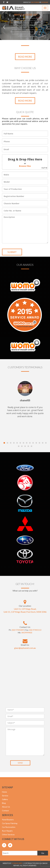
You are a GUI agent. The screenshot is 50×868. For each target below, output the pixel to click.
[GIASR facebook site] (4, 2)
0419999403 (45, 2)
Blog (4, 803)
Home (4, 792)
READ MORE (25, 57)
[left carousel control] (4, 22)
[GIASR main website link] (13, 8)
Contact (5, 810)
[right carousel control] (46, 22)
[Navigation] (45, 8)
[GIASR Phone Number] (25, 623)
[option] (25, 22)
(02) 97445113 (35, 630)
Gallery (5, 799)
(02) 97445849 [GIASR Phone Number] (18, 630)
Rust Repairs (7, 831)
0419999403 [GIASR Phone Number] (27, 633)
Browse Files (25, 166)
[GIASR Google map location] (25, 602)
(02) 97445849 (35, 2)
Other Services (8, 834)
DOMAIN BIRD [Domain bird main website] (17, 863)
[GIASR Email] (25, 641)
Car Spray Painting (10, 823)
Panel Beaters (8, 820)
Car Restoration (9, 827)
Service (5, 796)
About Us (6, 807)
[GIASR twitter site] (7, 2)
